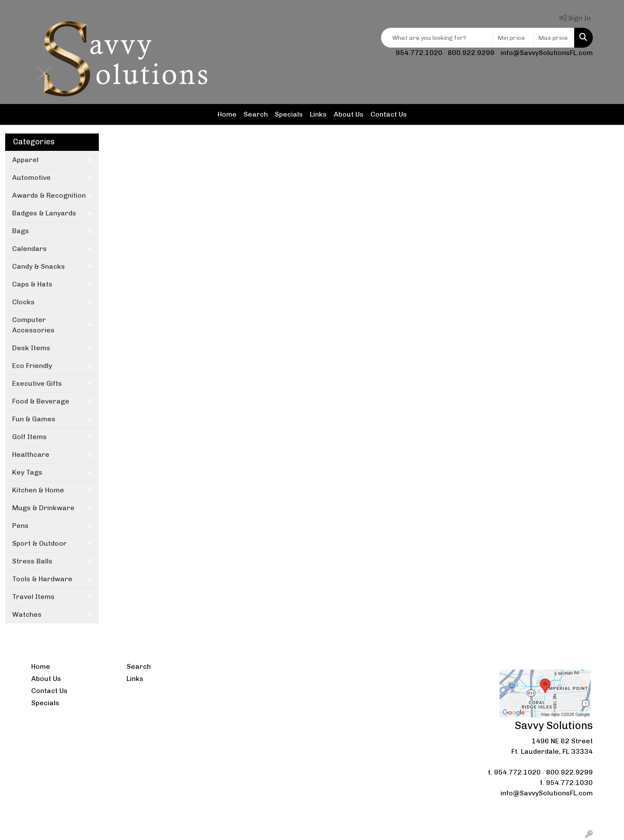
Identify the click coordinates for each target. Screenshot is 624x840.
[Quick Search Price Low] (513, 38)
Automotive (31, 177)
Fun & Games (34, 419)
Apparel (25, 160)
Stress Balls (32, 561)
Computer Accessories (33, 325)
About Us (349, 114)
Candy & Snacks (39, 266)
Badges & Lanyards (44, 213)
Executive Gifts (37, 383)
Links (318, 114)
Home (227, 114)
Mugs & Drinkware (43, 508)
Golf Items (29, 437)
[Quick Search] (437, 38)
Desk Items (31, 348)
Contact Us (389, 114)
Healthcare (31, 454)
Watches (27, 614)
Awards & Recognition (49, 195)
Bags (21, 231)
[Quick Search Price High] (554, 38)
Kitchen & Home (38, 490)
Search (256, 114)
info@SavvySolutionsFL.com (547, 53)
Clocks (23, 302)
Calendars (29, 249)
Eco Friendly (32, 366)
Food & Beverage (41, 401)
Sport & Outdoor (39, 543)
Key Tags (27, 472)
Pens (20, 526)
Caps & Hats (32, 284)
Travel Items (33, 597)
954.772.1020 (419, 53)
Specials (289, 114)
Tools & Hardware (42, 579)
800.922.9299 (471, 53)
